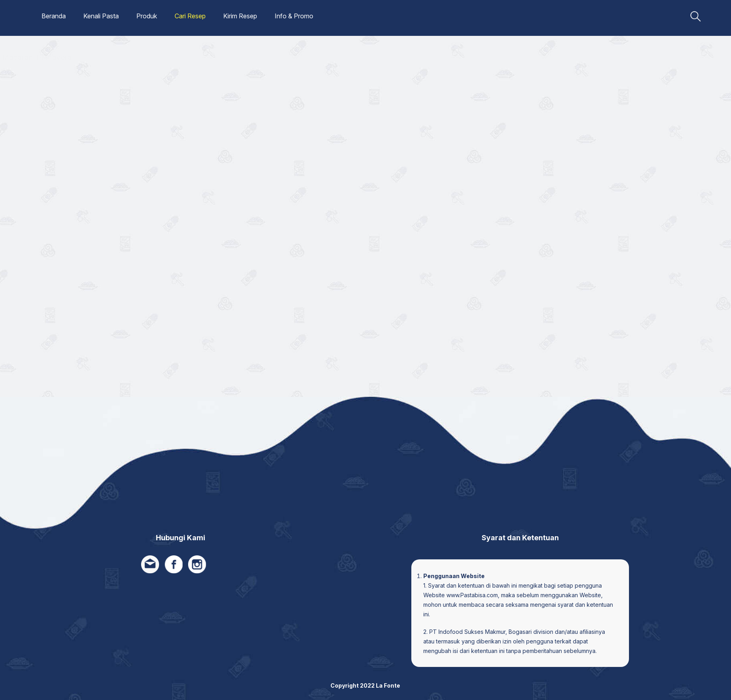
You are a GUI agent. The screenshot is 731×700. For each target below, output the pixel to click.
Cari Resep (190, 16)
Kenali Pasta (101, 16)
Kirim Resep (240, 16)
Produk (147, 16)
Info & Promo (294, 16)
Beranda (54, 16)
